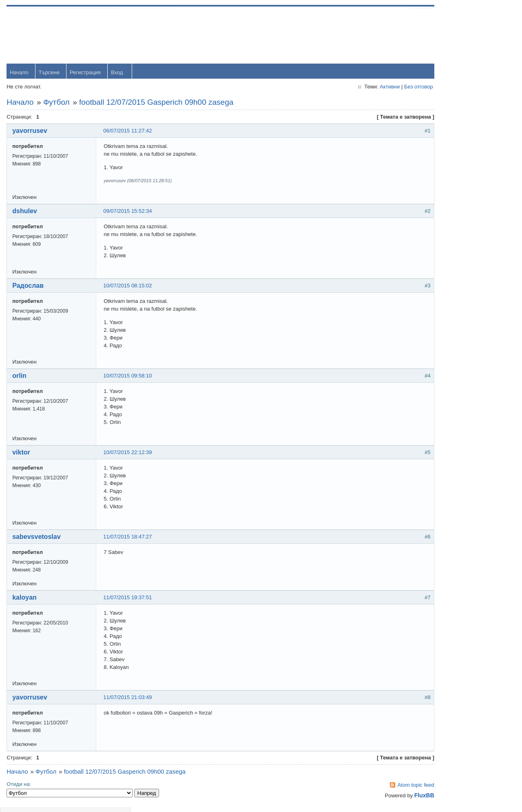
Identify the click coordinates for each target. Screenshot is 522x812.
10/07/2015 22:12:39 (129, 454)
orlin (21, 377)
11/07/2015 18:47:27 (129, 538)
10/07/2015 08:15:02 (129, 287)
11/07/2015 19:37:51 (129, 599)
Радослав (30, 287)
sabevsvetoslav (38, 538)
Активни (339, 88)
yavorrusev (31, 132)
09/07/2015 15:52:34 (129, 213)
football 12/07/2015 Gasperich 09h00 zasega (158, 104)
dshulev (26, 213)
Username (441, 36)
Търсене (50, 74)
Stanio (436, 383)
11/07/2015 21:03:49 (129, 699)
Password (440, 58)
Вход (118, 74)
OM (433, 303)
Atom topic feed (365, 787)
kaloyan (26, 599)
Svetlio (437, 356)
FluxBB (373, 797)
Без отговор (368, 88)
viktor (23, 454)
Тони (435, 224)
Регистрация (87, 74)
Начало (21, 74)
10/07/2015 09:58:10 (129, 377)
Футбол (58, 104)
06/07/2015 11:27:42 (129, 132)
